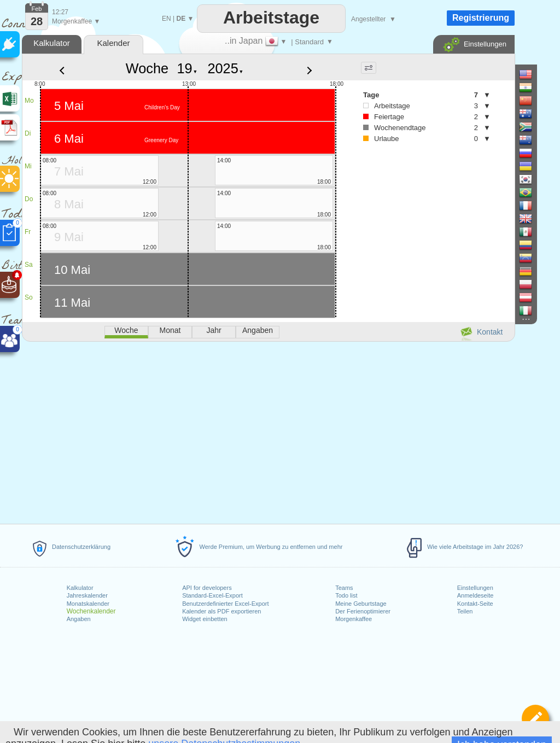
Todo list (346, 595)
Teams (344, 588)
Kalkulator (80, 588)
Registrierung (481, 18)
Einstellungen (475, 588)
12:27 (60, 12)
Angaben (79, 619)
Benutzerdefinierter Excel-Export (225, 604)
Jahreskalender (87, 595)
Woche (147, 68)
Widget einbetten (205, 619)
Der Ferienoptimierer (363, 611)
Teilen (465, 611)
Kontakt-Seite (475, 604)
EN (167, 19)
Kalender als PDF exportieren (221, 611)
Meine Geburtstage (361, 604)
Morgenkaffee (354, 619)
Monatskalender (88, 604)
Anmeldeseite (476, 595)
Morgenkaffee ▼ (76, 21)
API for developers (207, 588)
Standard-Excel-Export (212, 595)
